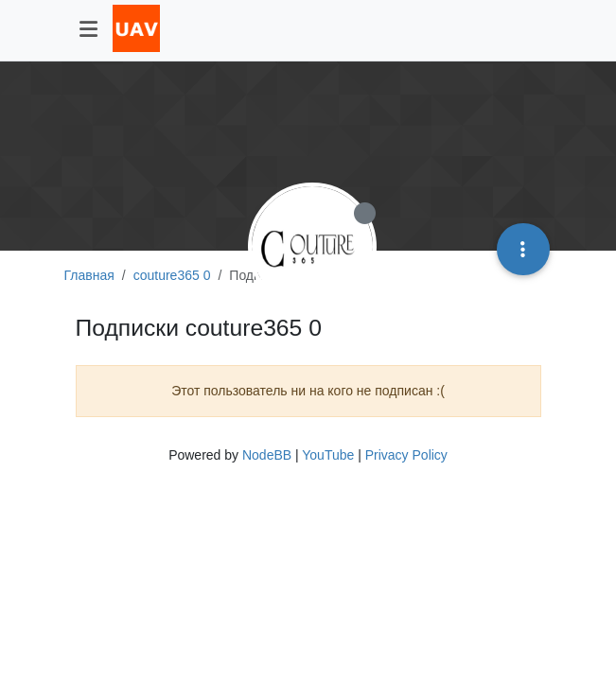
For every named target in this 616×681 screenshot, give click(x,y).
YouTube (328, 455)
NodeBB (267, 455)
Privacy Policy (406, 455)
